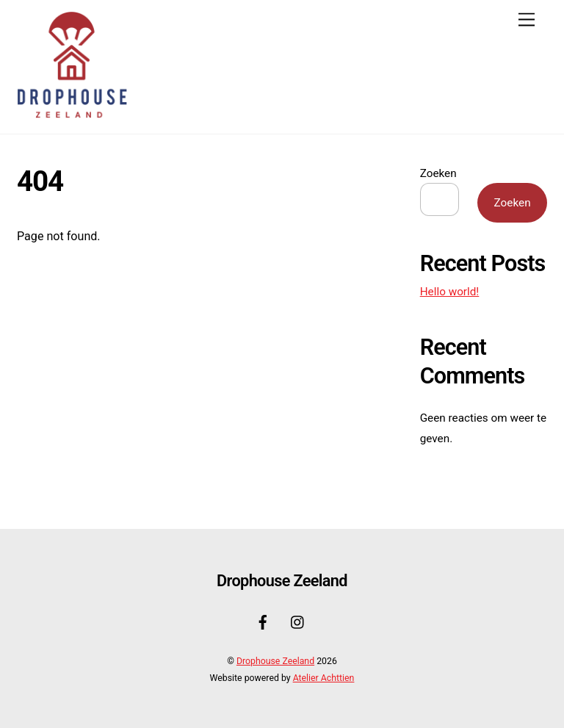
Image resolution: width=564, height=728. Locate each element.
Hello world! (450, 292)
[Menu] (527, 20)
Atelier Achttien (324, 678)
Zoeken (438, 173)
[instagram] (298, 621)
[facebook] (263, 621)
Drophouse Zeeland (275, 661)
